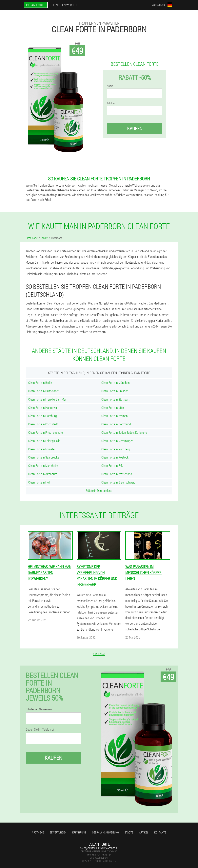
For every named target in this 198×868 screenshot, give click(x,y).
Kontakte (160, 832)
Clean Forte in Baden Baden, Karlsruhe (124, 432)
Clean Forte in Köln (113, 408)
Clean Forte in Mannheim (43, 466)
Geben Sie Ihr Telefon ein (40, 729)
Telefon (111, 103)
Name (110, 86)
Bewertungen (58, 832)
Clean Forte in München (116, 383)
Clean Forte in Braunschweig (118, 482)
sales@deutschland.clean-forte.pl (99, 848)
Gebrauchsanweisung (105, 832)
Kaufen (135, 128)
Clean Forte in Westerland (117, 474)
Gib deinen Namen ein (39, 709)
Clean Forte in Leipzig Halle (44, 441)
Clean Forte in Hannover (43, 408)
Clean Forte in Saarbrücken (44, 457)
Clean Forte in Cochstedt (43, 424)
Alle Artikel (99, 654)
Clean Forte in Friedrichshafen (46, 432)
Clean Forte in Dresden (115, 391)
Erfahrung (79, 832)
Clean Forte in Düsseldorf (43, 391)
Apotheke (38, 832)
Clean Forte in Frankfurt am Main (48, 399)
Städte (129, 832)
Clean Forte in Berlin (40, 383)
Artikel (144, 832)
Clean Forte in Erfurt (113, 466)
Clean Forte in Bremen (115, 416)
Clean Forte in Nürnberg (116, 449)
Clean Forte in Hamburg (43, 416)
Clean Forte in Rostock (115, 457)
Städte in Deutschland (99, 491)
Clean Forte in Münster (42, 449)
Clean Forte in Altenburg (43, 474)
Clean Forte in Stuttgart (115, 399)
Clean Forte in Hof (39, 482)
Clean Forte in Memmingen (117, 441)
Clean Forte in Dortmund (116, 424)
